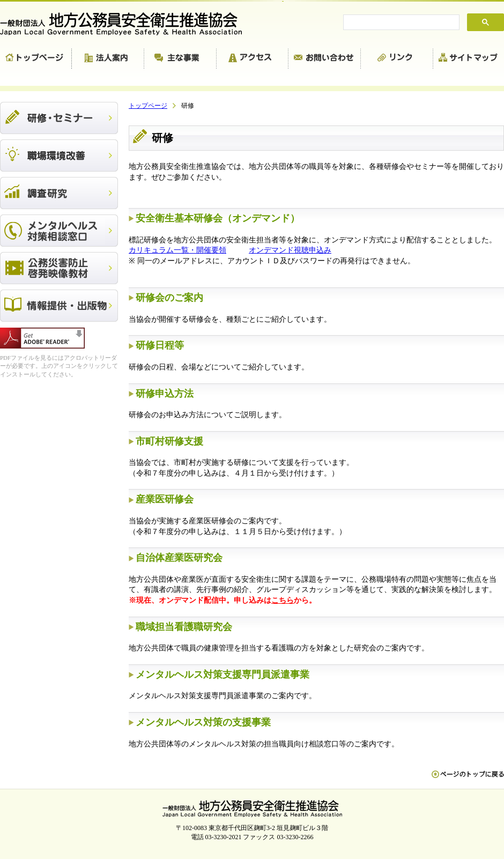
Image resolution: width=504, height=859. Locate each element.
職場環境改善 (59, 155)
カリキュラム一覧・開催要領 (177, 250)
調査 (59, 193)
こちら (283, 600)
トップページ (36, 59)
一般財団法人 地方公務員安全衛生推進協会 (126, 24)
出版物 (59, 306)
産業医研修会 (165, 499)
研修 (59, 118)
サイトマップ (469, 59)
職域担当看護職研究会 (184, 627)
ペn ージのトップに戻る (468, 780)
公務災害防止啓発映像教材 (59, 268)
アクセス (253, 59)
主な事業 (180, 59)
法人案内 (108, 59)
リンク (397, 59)
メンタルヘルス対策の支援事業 (203, 722)
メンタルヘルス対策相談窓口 (59, 231)
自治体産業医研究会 (179, 558)
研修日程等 (160, 345)
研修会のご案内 (169, 298)
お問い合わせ (325, 59)
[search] (400, 23)
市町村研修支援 (169, 441)
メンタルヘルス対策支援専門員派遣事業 (223, 675)
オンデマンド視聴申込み (290, 250)
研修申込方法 (165, 394)
